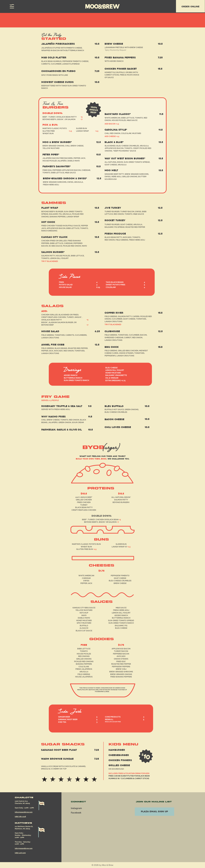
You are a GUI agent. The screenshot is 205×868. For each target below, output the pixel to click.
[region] (190, 6)
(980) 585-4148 (20, 817)
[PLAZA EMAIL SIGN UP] (154, 812)
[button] (12, 6)
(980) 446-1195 (20, 853)
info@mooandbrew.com (24, 812)
